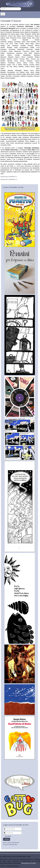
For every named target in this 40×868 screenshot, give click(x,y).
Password (6, 832)
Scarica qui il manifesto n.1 (9, 177)
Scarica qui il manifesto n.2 (9, 179)
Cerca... (0, 7)
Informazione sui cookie (29, 863)
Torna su (37, 866)
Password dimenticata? (10, 844)
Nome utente (6, 828)
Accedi (7, 839)
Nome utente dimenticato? (11, 843)
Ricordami (8, 836)
